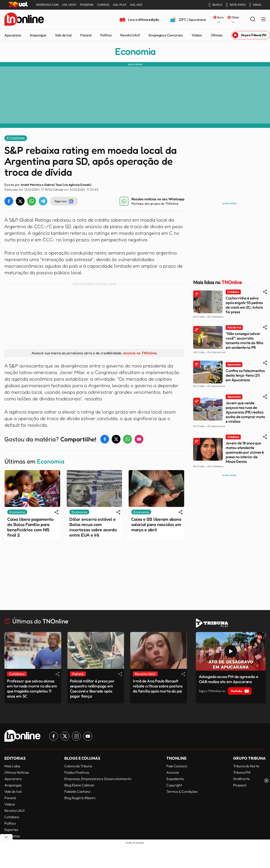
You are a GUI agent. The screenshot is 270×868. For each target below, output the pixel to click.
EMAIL (255, 5)
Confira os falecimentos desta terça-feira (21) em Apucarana (245, 375)
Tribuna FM (242, 772)
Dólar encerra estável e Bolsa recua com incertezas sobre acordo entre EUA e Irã (93, 527)
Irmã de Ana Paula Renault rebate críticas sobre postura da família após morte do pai (158, 686)
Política (106, 35)
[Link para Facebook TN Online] (54, 736)
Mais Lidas (12, 766)
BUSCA (215, 5)
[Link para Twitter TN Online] (65, 736)
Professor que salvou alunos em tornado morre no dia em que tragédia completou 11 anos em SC (32, 689)
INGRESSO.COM (47, 5)
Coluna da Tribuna (78, 766)
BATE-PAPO (236, 5)
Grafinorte (241, 779)
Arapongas (38, 35)
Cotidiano (12, 817)
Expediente (175, 779)
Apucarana (13, 35)
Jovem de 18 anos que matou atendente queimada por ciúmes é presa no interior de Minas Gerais (245, 452)
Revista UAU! (130, 35)
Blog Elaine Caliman (79, 785)
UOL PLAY (120, 5)
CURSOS (103, 5)
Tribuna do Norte (246, 766)
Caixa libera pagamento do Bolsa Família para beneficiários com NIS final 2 (30, 527)
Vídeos (197, 35)
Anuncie (173, 772)
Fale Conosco (177, 766)
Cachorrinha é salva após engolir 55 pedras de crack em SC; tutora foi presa (244, 305)
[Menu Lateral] (263, 20)
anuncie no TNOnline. (140, 353)
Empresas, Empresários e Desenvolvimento (98, 779)
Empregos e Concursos (166, 35)
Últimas (217, 35)
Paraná (86, 35)
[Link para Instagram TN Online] (76, 736)
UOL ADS (136, 5)
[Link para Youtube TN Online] (88, 736)
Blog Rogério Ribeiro (80, 798)
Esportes (11, 830)
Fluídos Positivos (77, 772)
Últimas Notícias (17, 772)
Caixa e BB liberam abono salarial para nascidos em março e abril (156, 524)
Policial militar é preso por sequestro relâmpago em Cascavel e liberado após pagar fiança (92, 689)
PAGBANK (87, 5)
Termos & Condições (182, 791)
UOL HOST (69, 5)
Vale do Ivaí (63, 35)
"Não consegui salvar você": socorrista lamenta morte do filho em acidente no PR (245, 340)
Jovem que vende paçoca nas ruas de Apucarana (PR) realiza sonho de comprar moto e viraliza (245, 412)
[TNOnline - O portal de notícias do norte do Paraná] (24, 20)
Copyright (174, 785)
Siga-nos (64, 201)
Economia (135, 52)
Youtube (240, 691)
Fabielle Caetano (77, 791)
